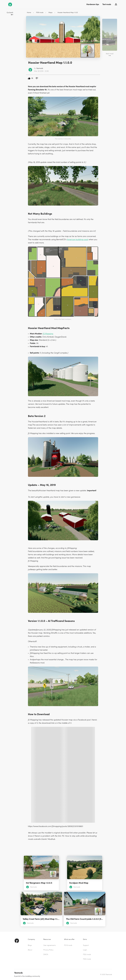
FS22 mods (87, 954)
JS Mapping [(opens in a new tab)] (48, 334)
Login (85, 950)
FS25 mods (87, 959)
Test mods (107, 4)
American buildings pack (78, 240)
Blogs (30, 945)
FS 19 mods (68, 945)
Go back (10, 13)
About (30, 950)
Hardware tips (93, 4)
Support (86, 945)
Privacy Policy (48, 950)
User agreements (49, 945)
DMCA (46, 954)
